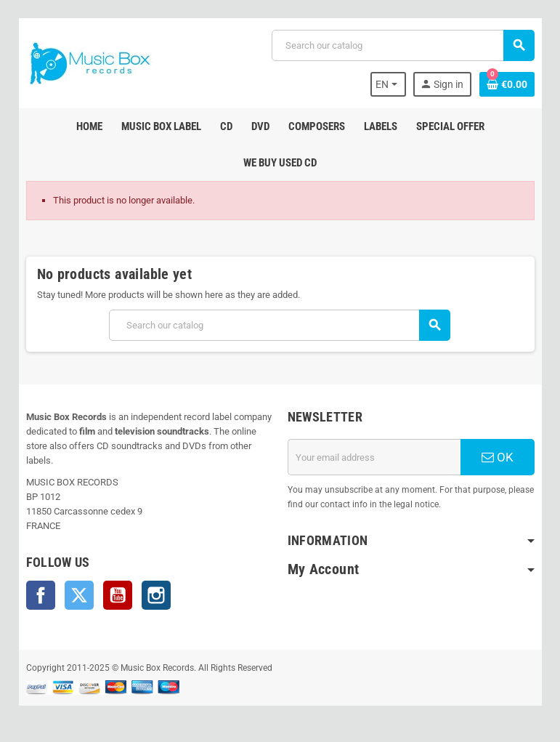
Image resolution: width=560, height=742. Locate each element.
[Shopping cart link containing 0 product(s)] (507, 84)
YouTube (118, 595)
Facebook (41, 595)
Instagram (156, 595)
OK (498, 457)
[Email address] (374, 457)
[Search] (403, 45)
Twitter (79, 595)
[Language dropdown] (388, 84)
